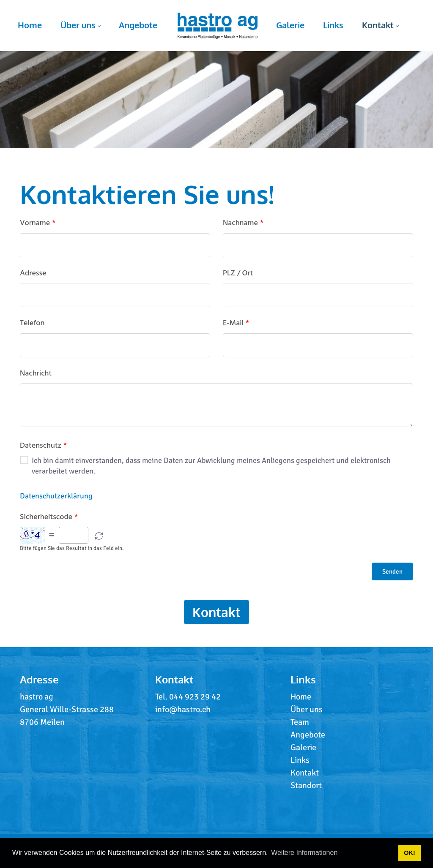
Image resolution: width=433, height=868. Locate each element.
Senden (392, 571)
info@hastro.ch (183, 709)
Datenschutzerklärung (56, 496)
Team (300, 722)
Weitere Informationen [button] (304, 853)
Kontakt (216, 612)
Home (301, 697)
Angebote (308, 735)
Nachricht (36, 374)
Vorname (38, 223)
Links (300, 760)
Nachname (243, 223)
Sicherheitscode (49, 517)
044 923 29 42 (195, 697)
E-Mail (236, 324)
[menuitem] (30, 25)
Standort (306, 785)
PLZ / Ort (238, 274)
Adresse (33, 274)
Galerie (303, 747)
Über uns (307, 709)
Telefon (32, 324)
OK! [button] (409, 853)
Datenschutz (43, 446)
